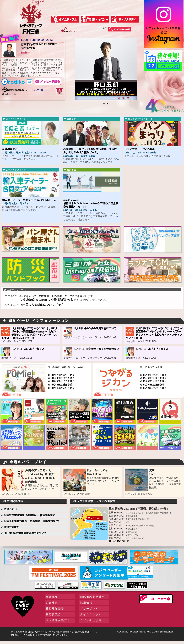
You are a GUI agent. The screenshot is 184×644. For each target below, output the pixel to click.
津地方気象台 (12, 527)
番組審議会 (53, 614)
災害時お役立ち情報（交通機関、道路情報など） (32, 521)
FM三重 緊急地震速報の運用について (25, 533)
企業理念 (52, 603)
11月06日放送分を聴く (63, 378)
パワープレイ (89, 608)
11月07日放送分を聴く (63, 375)
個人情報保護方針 (58, 620)
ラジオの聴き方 (91, 620)
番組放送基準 (55, 608)
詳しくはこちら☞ (119, 541)
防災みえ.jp (11, 509)
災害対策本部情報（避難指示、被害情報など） (31, 515)
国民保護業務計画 (93, 597)
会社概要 (52, 597)
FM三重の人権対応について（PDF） (42, 305)
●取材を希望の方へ (170, 448)
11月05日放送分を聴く (63, 381)
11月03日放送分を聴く (63, 388)
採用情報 (86, 603)
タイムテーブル (91, 614)
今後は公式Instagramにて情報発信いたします (49, 300)
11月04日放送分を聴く (63, 385)
